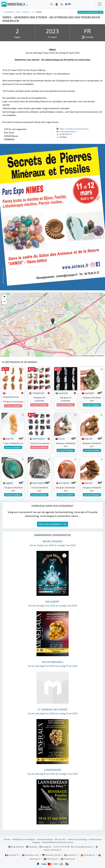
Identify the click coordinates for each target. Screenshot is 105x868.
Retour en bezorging (78, 839)
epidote (88, 393)
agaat (8, 483)
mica (60, 438)
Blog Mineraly (16, 847)
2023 (18, 12)
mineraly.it (71, 855)
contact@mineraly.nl (84, 847)
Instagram (45, 847)
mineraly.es (88, 855)
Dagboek (9, 12)
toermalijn (37, 438)
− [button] (4, 302)
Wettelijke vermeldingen (24, 839)
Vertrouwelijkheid (45, 839)
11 (33, 12)
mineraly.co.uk (31, 855)
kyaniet (62, 393)
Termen (7, 839)
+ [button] (4, 297)
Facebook (32, 847)
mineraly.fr (12, 855)
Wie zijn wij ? (61, 839)
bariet (8, 438)
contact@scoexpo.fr (68, 131)
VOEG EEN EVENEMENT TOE (52, 524)
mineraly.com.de (52, 855)
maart (26, 12)
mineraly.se (68, 859)
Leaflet (76, 356)
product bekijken (13, 406)
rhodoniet (37, 393)
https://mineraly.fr (52, 850)
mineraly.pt (51, 859)
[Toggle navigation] (100, 4)
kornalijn (63, 483)
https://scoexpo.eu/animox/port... (75, 129)
